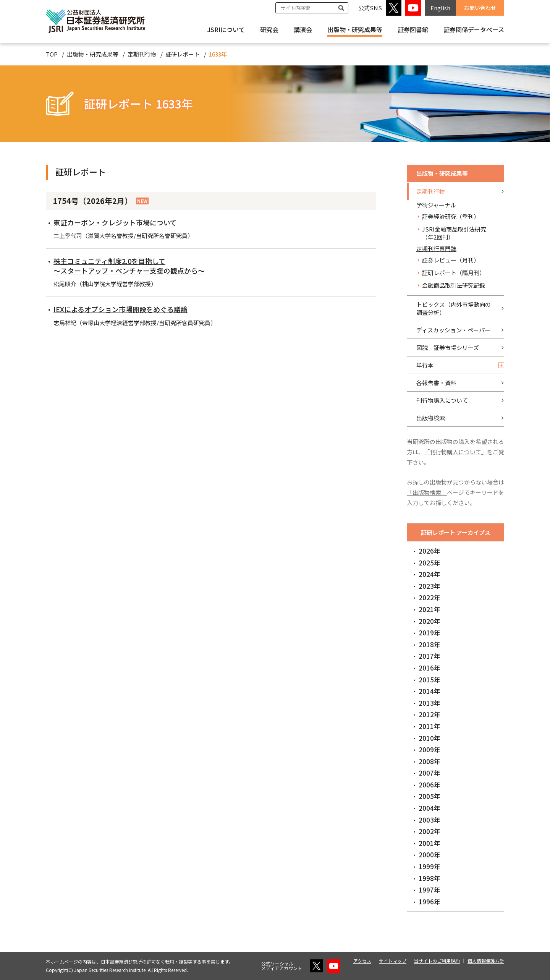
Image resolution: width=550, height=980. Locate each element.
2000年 (429, 854)
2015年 (429, 680)
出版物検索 (431, 418)
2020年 (429, 621)
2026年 (429, 551)
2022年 (429, 597)
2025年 (429, 563)
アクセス (362, 961)
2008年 (429, 761)
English (440, 8)
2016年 (429, 668)
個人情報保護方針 (486, 961)
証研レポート (183, 54)
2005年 (429, 796)
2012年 (429, 714)
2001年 (429, 843)
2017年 (429, 656)
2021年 (429, 609)
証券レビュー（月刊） (451, 260)
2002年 (429, 831)
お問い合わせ (480, 8)
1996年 (429, 901)
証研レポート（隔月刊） (454, 273)
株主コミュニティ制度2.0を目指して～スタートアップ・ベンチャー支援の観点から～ (129, 266)
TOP (52, 54)
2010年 (429, 738)
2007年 (429, 773)
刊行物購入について (442, 400)
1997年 (429, 890)
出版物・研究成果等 (355, 29)
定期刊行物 (142, 54)
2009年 (429, 749)
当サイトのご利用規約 (437, 961)
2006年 (429, 785)
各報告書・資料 (436, 383)
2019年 (429, 633)
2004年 (429, 808)
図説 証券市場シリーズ (448, 347)
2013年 (429, 703)
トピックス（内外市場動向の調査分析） (454, 308)
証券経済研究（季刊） (451, 216)
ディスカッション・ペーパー (453, 330)
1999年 (429, 866)
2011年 (429, 726)
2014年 (429, 691)
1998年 (429, 878)
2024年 (429, 574)
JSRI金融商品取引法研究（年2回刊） (454, 233)
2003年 (429, 820)
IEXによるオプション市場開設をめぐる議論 (121, 309)
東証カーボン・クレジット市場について (115, 222)
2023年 (429, 586)
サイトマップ (393, 961)
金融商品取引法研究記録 (454, 285)
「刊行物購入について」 (455, 452)
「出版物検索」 (427, 492)
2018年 (429, 644)
